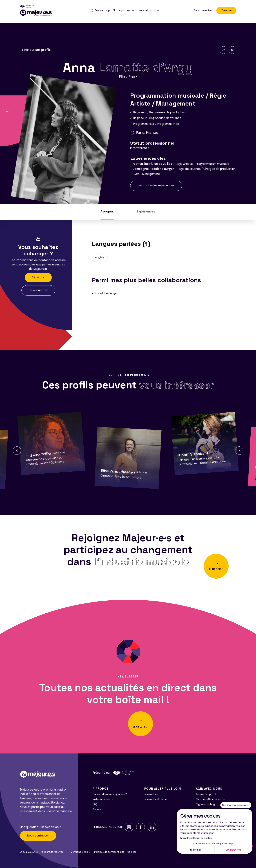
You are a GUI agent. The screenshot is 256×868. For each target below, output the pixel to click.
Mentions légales (80, 852)
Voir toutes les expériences (156, 186)
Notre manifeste (103, 799)
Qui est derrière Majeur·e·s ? (110, 794)
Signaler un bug (205, 804)
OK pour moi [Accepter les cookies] (234, 850)
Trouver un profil (206, 794)
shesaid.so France (156, 799)
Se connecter (203, 11)
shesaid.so (151, 794)
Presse (97, 809)
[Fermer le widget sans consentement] (236, 805)
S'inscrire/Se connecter (211, 799)
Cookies (132, 852)
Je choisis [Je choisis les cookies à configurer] (196, 850)
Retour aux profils (36, 50)
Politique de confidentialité (109, 852)
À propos (107, 212)
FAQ (95, 804)
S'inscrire (226, 10)
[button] (17, 451)
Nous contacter (38, 836)
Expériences (146, 212)
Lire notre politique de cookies (196, 838)
